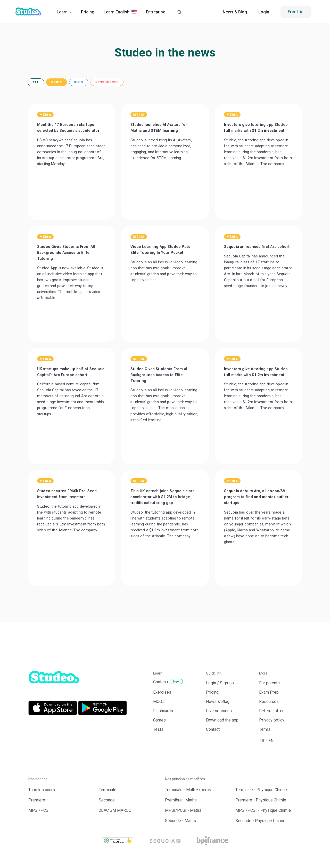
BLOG (79, 82)
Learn (64, 12)
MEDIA (56, 82)
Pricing (88, 12)
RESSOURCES (107, 82)
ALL (36, 82)
